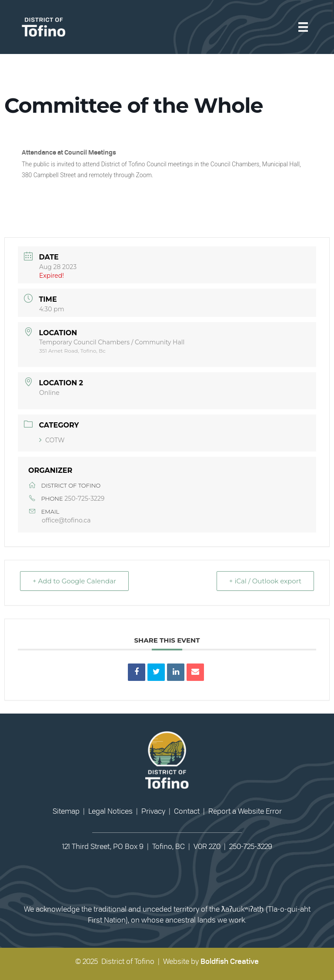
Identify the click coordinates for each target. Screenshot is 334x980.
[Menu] (303, 27)
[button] (157, 878)
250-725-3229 (84, 498)
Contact (187, 811)
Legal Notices (110, 811)
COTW (52, 440)
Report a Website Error (245, 811)
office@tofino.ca (66, 520)
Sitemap (66, 811)
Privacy (153, 811)
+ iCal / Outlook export (265, 581)
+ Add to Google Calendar (74, 581)
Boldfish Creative (230, 961)
